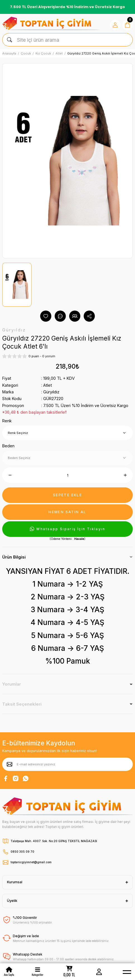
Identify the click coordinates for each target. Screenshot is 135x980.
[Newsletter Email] (67, 764)
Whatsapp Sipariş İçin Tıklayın (67, 529)
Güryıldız (51, 392)
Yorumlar (12, 684)
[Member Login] (99, 972)
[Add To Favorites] (46, 316)
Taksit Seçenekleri (22, 704)
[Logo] (51, 23)
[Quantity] (67, 475)
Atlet (48, 385)
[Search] (67, 40)
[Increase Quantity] (125, 475)
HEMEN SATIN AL (67, 512)
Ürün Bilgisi (14, 557)
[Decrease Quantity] (10, 475)
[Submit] (9, 764)
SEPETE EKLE (67, 495)
